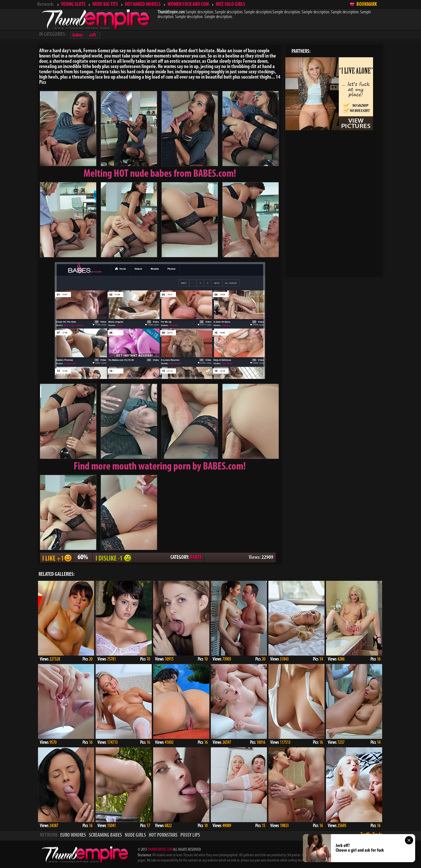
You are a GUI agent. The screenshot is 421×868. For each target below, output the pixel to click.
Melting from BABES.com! (160, 174)
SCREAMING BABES (105, 835)
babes (78, 35)
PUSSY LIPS (190, 835)
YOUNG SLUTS (73, 5)
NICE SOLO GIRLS (230, 5)
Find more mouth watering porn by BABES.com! (160, 467)
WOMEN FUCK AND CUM (188, 5)
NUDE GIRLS (135, 835)
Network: (46, 5)
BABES (196, 558)
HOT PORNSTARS (163, 835)
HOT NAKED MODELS (143, 5)
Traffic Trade (372, 835)
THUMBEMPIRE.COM (160, 850)
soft (93, 35)
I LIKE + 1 (56, 558)
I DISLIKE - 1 (113, 558)
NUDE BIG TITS (105, 5)
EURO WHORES (73, 835)
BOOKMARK (367, 5)
